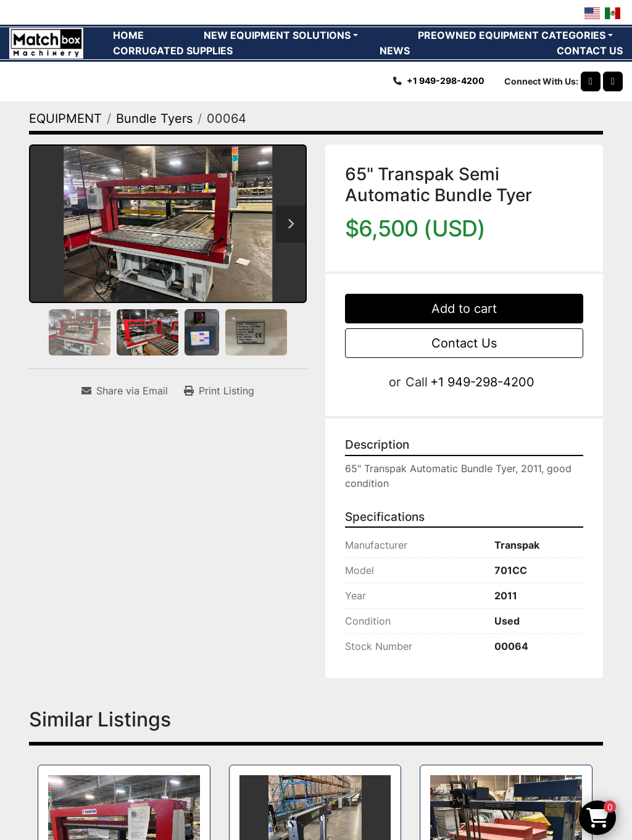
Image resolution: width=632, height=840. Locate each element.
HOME (128, 35)
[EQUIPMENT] (65, 119)
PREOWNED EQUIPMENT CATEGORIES (512, 35)
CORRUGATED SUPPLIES (173, 51)
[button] (281, 35)
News (395, 51)
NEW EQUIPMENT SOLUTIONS (277, 35)
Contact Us (464, 343)
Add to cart (464, 309)
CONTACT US (590, 51)
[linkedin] (613, 81)
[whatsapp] (591, 81)
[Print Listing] (219, 391)
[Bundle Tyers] (154, 119)
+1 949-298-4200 (446, 81)
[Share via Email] (125, 391)
